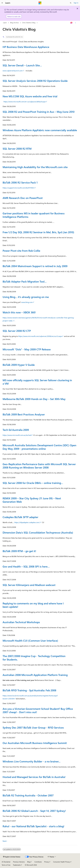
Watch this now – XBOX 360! (19, 312)
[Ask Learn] (71, 23)
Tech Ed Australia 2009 (16, 430)
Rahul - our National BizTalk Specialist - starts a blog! (33, 826)
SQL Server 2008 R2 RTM (17, 149)
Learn (5, 23)
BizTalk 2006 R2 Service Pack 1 (20, 182)
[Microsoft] (40, 3)
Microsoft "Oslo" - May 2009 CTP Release (27, 349)
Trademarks (17, 865)
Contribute (38, 862)
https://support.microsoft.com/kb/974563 (18, 188)
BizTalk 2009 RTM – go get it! (19, 551)
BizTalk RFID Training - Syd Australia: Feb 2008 (29, 690)
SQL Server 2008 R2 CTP (17, 331)
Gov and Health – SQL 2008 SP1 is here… (26, 566)
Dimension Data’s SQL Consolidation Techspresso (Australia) (38, 532)
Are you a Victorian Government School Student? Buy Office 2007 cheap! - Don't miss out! (38, 710)
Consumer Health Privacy (62, 862)
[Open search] (71, 3)
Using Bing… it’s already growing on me (26, 297)
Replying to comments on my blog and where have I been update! (33, 605)
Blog (29, 862)
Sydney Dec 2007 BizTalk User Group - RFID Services (33, 727)
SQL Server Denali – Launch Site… (22, 65)
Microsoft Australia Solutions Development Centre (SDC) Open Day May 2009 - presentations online (39, 447)
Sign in (76, 3)
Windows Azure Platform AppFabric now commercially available (40, 130)
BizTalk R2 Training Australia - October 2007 (28, 795)
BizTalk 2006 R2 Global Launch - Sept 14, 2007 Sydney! (34, 811)
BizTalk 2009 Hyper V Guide (19, 365)
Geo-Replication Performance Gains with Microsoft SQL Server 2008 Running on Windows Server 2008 (39, 466)
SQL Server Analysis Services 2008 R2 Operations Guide (35, 81)
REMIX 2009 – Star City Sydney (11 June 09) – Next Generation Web (32, 500)
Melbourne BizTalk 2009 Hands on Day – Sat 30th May (34, 399)
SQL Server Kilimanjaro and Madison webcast (29, 585)
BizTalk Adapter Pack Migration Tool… (25, 281)
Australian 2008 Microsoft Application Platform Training (35, 675)
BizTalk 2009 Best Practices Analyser (24, 414)
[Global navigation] (2, 3)
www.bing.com (27, 302)
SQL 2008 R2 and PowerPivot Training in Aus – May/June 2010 (39, 112)
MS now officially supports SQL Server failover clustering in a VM (37, 382)
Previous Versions (19, 862)
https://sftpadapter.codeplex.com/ (27, 522)
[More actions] (75, 23)
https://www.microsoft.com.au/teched (17, 435)
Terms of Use (6, 865)
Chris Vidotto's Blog (29, 23)
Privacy (47, 862)
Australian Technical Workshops (21, 622)
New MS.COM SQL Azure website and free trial (30, 96)
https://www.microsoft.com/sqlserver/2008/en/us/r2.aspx (40, 336)
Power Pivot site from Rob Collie (21, 251)
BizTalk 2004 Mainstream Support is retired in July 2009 (35, 266)
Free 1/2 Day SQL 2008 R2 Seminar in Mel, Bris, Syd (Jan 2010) (38, 232)
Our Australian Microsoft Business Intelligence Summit (35, 743)
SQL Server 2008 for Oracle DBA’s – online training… (33, 483)
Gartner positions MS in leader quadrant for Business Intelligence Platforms (34, 215)
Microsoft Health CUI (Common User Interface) (30, 641)
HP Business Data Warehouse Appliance (26, 47)
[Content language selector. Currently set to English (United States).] (12, 857)
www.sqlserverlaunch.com (13, 71)
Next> (5, 841)
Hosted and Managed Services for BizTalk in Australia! (34, 777)
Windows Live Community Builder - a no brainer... (32, 761)
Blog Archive (14, 23)
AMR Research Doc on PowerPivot (23, 198)
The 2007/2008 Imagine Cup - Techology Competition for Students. (34, 658)
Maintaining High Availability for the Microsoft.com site (35, 167)
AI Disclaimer (6, 862)
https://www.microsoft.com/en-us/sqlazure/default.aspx (25, 102)
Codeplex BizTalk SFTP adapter (20, 517)
